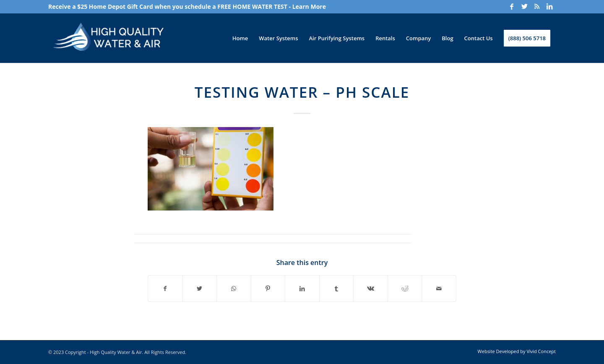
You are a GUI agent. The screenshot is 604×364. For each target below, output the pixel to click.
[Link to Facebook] (512, 6)
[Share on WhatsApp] (234, 289)
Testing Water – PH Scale (302, 92)
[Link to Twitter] (524, 6)
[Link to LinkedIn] (549, 6)
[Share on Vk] (371, 289)
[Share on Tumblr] (337, 289)
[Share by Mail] (439, 289)
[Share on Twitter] (200, 289)
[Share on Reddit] (405, 289)
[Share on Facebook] (165, 289)
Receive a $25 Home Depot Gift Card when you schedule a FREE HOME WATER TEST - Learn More (187, 6)
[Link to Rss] (537, 6)
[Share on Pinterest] (268, 289)
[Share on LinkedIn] (302, 289)
